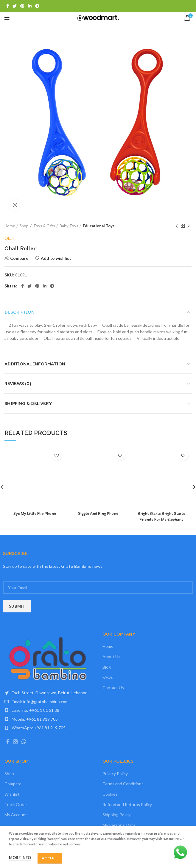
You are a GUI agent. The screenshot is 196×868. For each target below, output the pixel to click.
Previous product (177, 226)
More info (20, 858)
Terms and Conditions (123, 784)
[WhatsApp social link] (24, 742)
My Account (16, 815)
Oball (9, 238)
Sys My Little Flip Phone (35, 513)
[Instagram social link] (15, 742)
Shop (24, 226)
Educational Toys (99, 226)
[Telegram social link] (37, 6)
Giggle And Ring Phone (98, 513)
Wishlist (12, 794)
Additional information (35, 364)
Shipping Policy (116, 815)
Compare (19, 258)
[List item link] (49, 702)
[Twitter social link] (15, 6)
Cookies (110, 794)
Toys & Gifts (44, 226)
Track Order (16, 804)
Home (10, 226)
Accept (50, 858)
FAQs (108, 677)
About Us (111, 657)
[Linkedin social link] (30, 6)
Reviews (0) (18, 383)
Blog (107, 667)
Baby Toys (69, 226)
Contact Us (113, 688)
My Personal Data (119, 825)
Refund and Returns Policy (127, 804)
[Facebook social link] (8, 6)
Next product (189, 226)
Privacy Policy (115, 774)
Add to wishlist (56, 258)
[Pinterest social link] (22, 6)
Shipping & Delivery (28, 403)
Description (20, 312)
